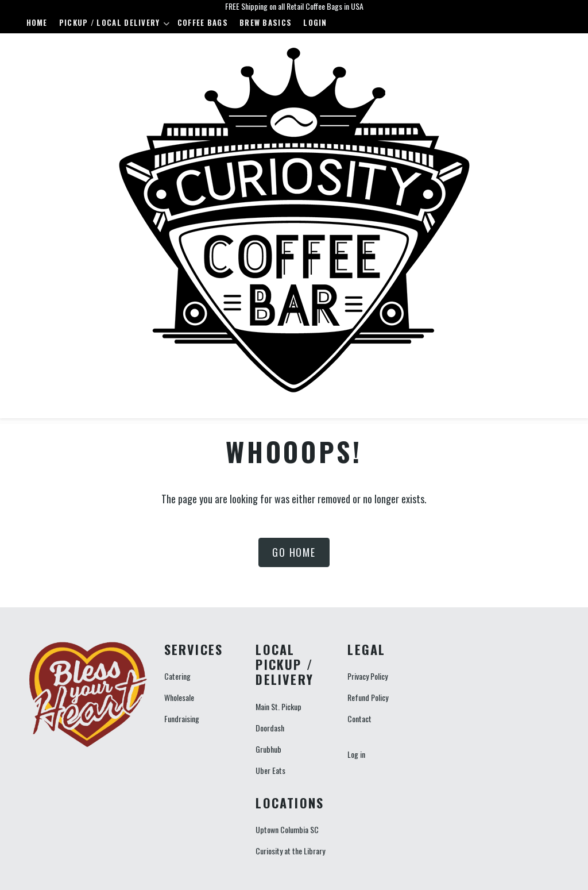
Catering (177, 676)
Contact (359, 718)
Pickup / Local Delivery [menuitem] (112, 25)
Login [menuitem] (315, 22)
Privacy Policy (367, 676)
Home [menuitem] (37, 22)
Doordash (270, 728)
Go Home (294, 552)
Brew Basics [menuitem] (266, 22)
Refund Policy (368, 697)
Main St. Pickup (278, 706)
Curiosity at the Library (290, 851)
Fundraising (182, 718)
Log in (356, 754)
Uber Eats (270, 770)
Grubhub (268, 749)
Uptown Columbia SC (287, 829)
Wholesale (179, 697)
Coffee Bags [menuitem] (203, 22)
